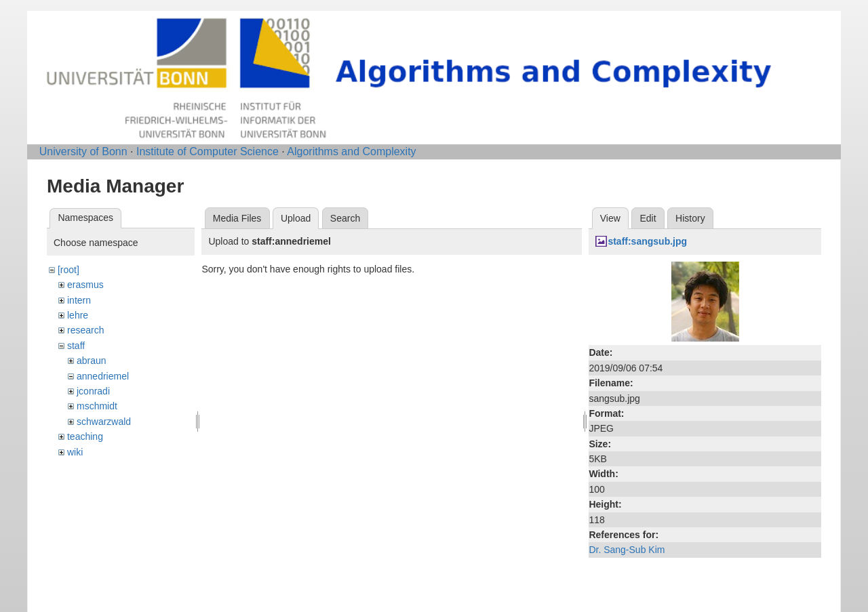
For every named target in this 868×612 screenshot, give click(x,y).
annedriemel (103, 376)
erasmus (85, 285)
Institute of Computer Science (208, 151)
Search (345, 218)
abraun (92, 361)
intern (79, 300)
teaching (85, 436)
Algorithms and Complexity (351, 151)
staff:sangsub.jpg (647, 241)
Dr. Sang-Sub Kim (627, 550)
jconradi (93, 391)
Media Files (237, 218)
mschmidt (97, 406)
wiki (75, 452)
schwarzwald (104, 422)
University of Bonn (83, 151)
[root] (68, 270)
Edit (648, 218)
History (690, 218)
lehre (78, 315)
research (85, 330)
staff (76, 346)
